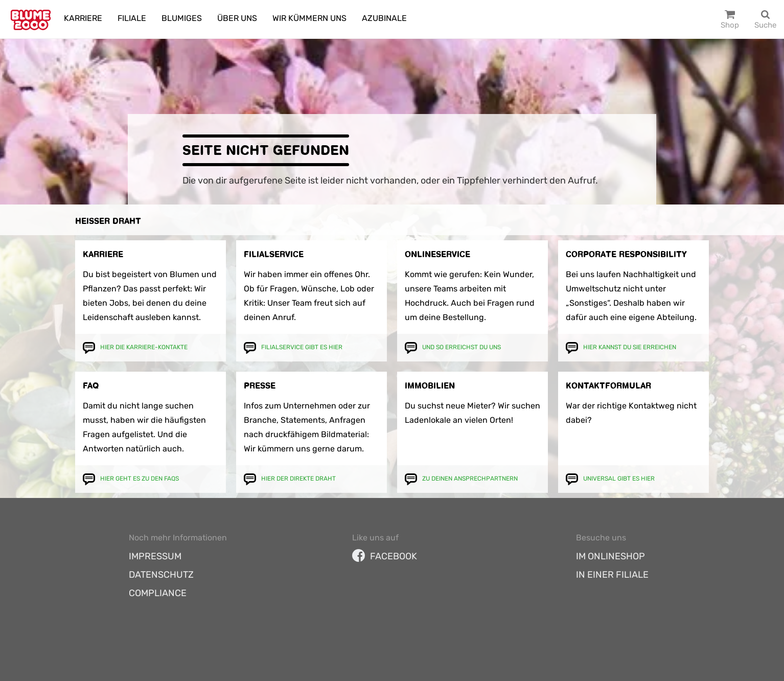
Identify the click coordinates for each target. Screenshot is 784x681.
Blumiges (182, 18)
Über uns (237, 18)
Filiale (132, 18)
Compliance (158, 593)
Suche (765, 25)
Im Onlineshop (610, 556)
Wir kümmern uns (309, 18)
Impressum (155, 556)
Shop (730, 25)
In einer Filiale (612, 575)
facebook (385, 556)
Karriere (83, 18)
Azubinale (384, 18)
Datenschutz (161, 575)
